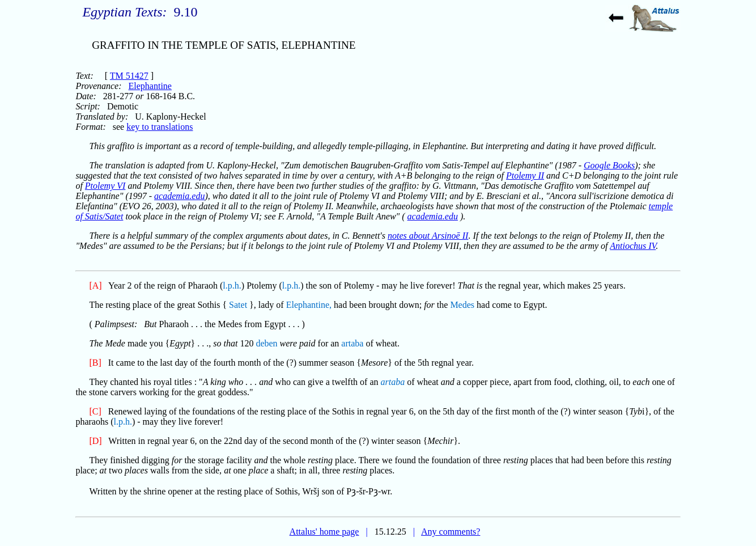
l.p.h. (232, 285)
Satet (238, 305)
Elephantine (150, 86)
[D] (95, 441)
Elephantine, (309, 305)
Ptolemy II (525, 175)
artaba (352, 343)
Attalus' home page (324, 532)
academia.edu (179, 196)
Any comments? (451, 532)
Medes (462, 305)
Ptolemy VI (105, 186)
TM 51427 (129, 76)
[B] (95, 363)
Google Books (609, 165)
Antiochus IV (633, 246)
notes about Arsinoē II (428, 236)
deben (266, 343)
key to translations (160, 127)
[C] (95, 411)
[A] (95, 285)
